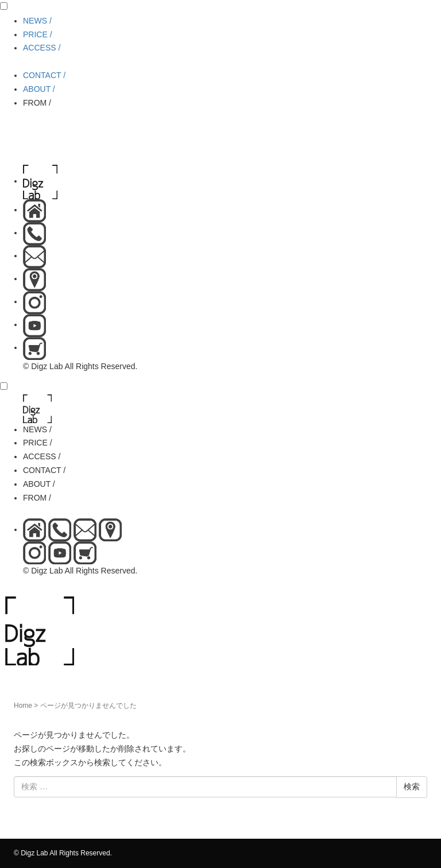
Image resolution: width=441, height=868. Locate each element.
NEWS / (37, 21)
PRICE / (38, 34)
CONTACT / (44, 75)
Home (23, 706)
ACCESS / (42, 48)
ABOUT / (39, 89)
